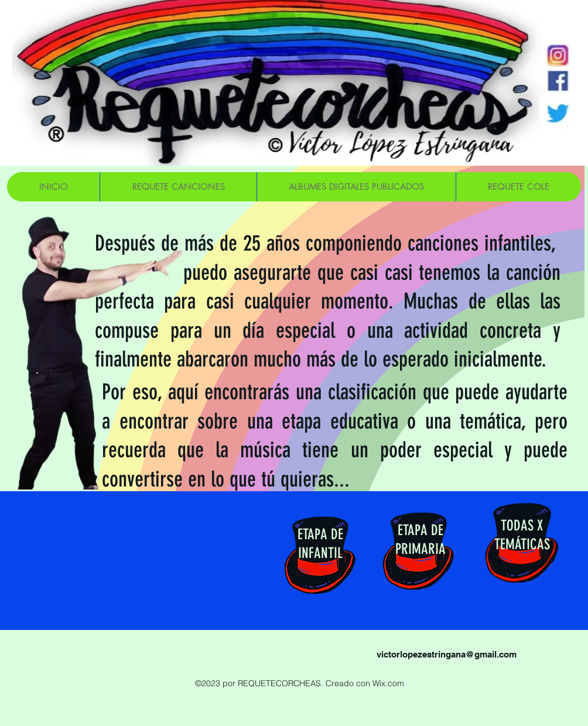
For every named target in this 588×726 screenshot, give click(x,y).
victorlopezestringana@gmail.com (447, 654)
